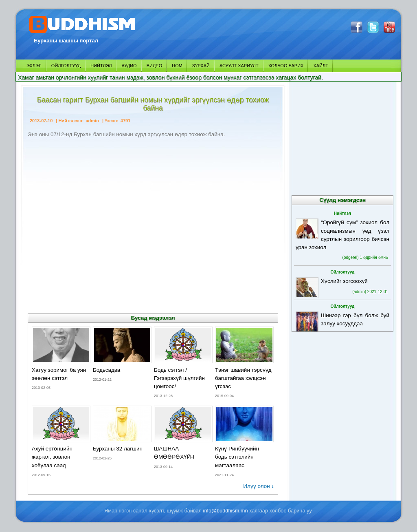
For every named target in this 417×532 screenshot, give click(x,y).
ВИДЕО (155, 66)
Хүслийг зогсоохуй (344, 281)
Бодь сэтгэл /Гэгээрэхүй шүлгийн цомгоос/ (179, 378)
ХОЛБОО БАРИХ (286, 66)
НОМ (177, 66)
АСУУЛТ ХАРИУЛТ (239, 66)
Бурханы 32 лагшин (118, 449)
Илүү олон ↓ (259, 486)
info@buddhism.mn (226, 511)
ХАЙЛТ (321, 66)
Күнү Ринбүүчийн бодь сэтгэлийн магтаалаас (237, 457)
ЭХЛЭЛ (34, 66)
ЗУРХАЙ (201, 66)
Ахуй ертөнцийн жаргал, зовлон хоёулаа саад (52, 457)
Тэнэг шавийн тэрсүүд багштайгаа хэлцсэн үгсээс (243, 378)
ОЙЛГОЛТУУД (66, 66)
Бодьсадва (106, 370)
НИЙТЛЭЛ (101, 66)
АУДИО (129, 66)
